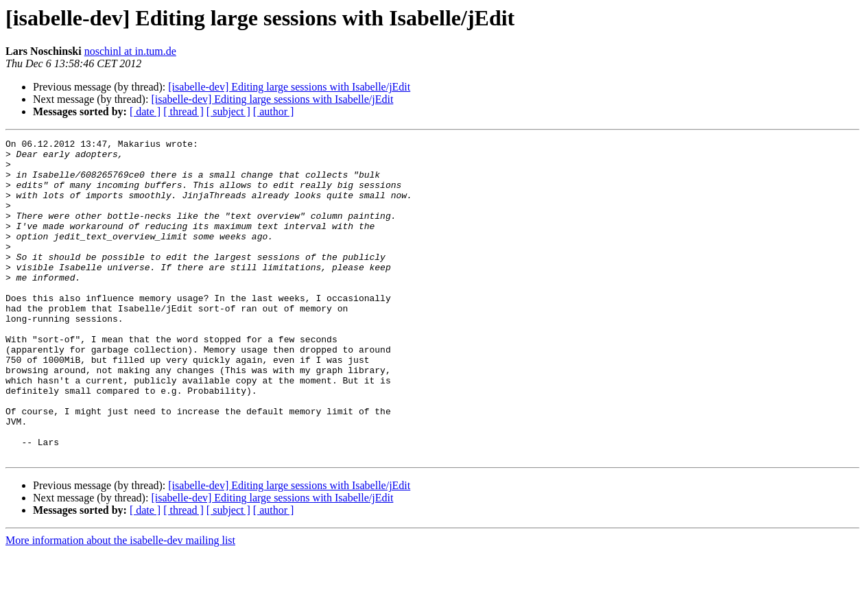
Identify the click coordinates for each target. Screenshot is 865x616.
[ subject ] (228, 111)
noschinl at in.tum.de (130, 51)
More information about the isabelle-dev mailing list (120, 604)
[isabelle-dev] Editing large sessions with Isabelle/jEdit (289, 87)
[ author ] (274, 111)
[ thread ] (183, 111)
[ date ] (145, 111)
